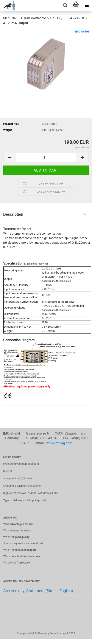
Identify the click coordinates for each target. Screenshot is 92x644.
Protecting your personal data (21, 464)
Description (13, 214)
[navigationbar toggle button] (87, 5)
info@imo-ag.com (59, 443)
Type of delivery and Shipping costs (25, 500)
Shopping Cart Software (31, 633)
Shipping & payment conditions (22, 486)
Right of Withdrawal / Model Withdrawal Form (31, 493)
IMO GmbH (82, 32)
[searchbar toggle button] (65, 5)
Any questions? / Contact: (19, 478)
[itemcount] (46, 157)
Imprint (8, 471)
